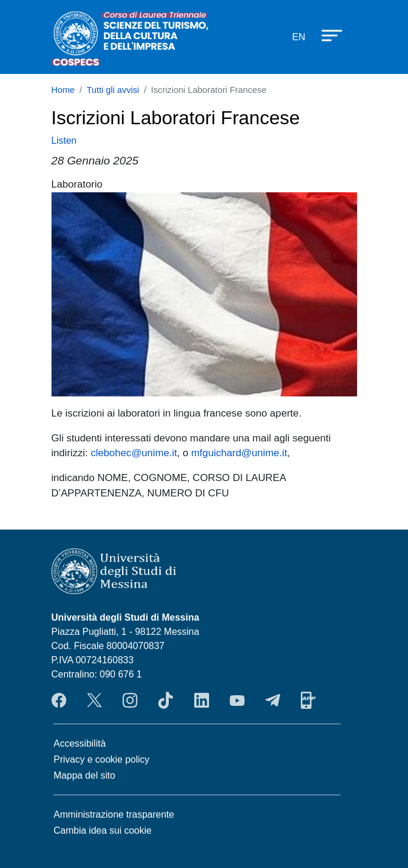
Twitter (94, 700)
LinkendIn (202, 700)
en (298, 37)
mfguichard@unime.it (239, 453)
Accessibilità (80, 743)
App (308, 700)
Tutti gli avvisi (113, 90)
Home (63, 90)
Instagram (130, 700)
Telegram (273, 700)
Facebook (59, 700)
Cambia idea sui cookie (103, 830)
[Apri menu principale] (326, 35)
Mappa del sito (85, 775)
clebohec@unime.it (134, 453)
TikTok (166, 700)
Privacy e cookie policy (102, 759)
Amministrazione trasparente (114, 814)
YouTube (237, 700)
